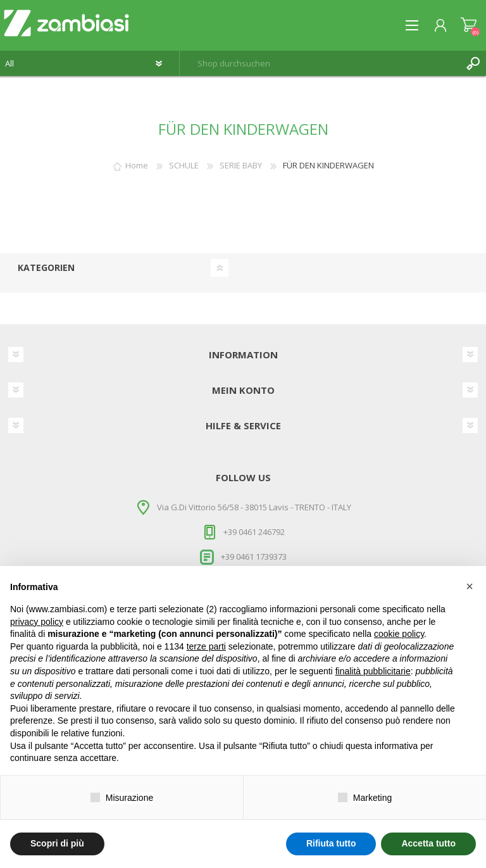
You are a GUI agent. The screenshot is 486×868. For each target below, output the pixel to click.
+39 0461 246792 (254, 532)
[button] (470, 586)
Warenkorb (469, 25)
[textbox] (320, 63)
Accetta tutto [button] (428, 843)
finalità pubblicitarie (373, 671)
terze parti (206, 646)
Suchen (473, 63)
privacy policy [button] (37, 622)
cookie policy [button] (399, 634)
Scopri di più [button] (57, 843)
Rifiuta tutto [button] (331, 843)
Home (137, 165)
